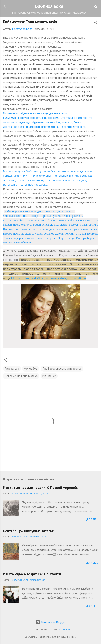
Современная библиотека (21, 376)
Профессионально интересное (62, 369)
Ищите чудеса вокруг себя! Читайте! (32, 574)
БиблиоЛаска (49, 6)
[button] (96, 23)
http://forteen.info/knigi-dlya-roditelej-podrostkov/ (49, 278)
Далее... (92, 519)
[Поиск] (96, 8)
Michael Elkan (65, 629)
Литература (12, 369)
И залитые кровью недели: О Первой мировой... (41, 488)
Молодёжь (31, 369)
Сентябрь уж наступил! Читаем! (28, 531)
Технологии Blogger (51, 622)
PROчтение (49, 376)
